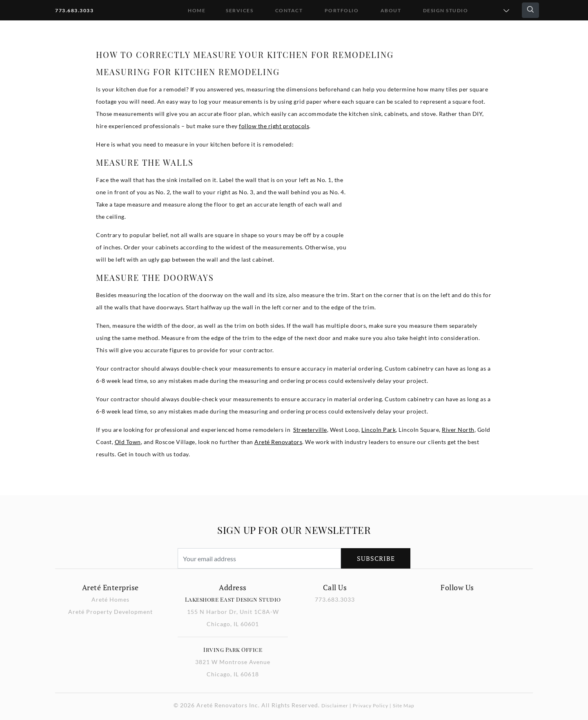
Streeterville (310, 430)
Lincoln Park (379, 430)
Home (197, 10)
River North (458, 430)
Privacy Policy (371, 706)
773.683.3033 (74, 10)
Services (239, 10)
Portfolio (342, 10)
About (391, 10)
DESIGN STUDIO (446, 10)
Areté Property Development (110, 612)
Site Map (404, 706)
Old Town (128, 442)
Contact (289, 10)
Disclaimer (335, 706)
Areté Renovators (278, 442)
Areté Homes (110, 599)
